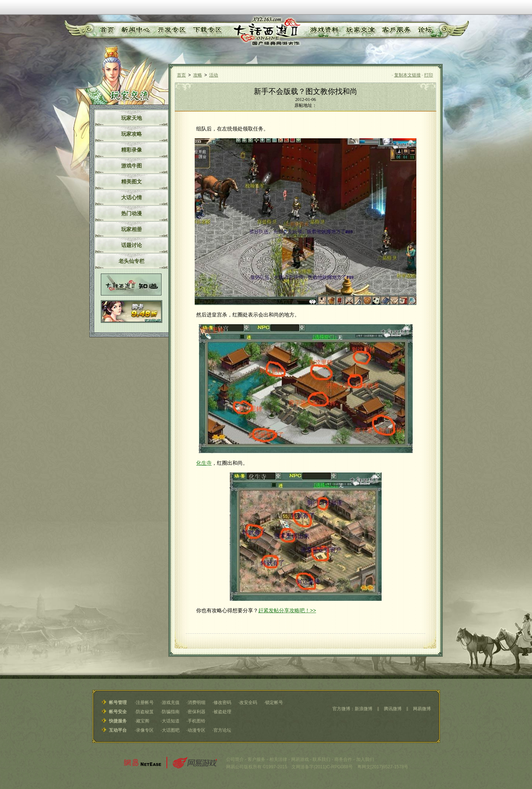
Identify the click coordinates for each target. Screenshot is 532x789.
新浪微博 (364, 709)
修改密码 (222, 702)
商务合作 (343, 759)
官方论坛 (222, 730)
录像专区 (145, 730)
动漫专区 (197, 730)
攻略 (198, 75)
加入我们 (365, 759)
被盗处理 (222, 712)
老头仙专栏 (132, 261)
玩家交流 (361, 30)
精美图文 (132, 182)
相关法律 (278, 759)
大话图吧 (171, 730)
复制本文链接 (407, 75)
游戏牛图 (132, 166)
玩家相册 (132, 229)
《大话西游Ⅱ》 (266, 31)
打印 (429, 75)
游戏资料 (324, 30)
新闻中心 (134, 30)
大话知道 (171, 721)
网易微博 (422, 709)
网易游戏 (300, 759)
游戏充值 (171, 702)
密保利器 (197, 712)
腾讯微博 (393, 709)
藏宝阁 (143, 721)
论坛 (424, 30)
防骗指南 (171, 712)
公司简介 (235, 759)
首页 (106, 30)
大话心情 (132, 197)
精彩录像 (132, 150)
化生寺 (204, 463)
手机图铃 (197, 721)
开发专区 (170, 30)
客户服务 (396, 30)
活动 (214, 75)
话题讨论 (132, 245)
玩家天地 (132, 118)
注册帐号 (145, 702)
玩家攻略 (132, 134)
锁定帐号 (274, 702)
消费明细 (197, 702)
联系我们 (321, 759)
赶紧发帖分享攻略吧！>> (287, 610)
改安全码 (248, 702)
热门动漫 (132, 213)
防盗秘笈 (145, 712)
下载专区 (206, 30)
